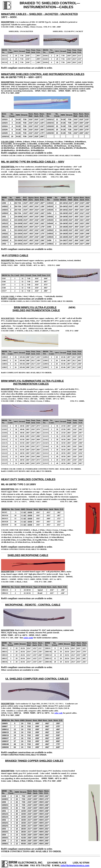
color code (28, 638)
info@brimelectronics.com (75, 866)
